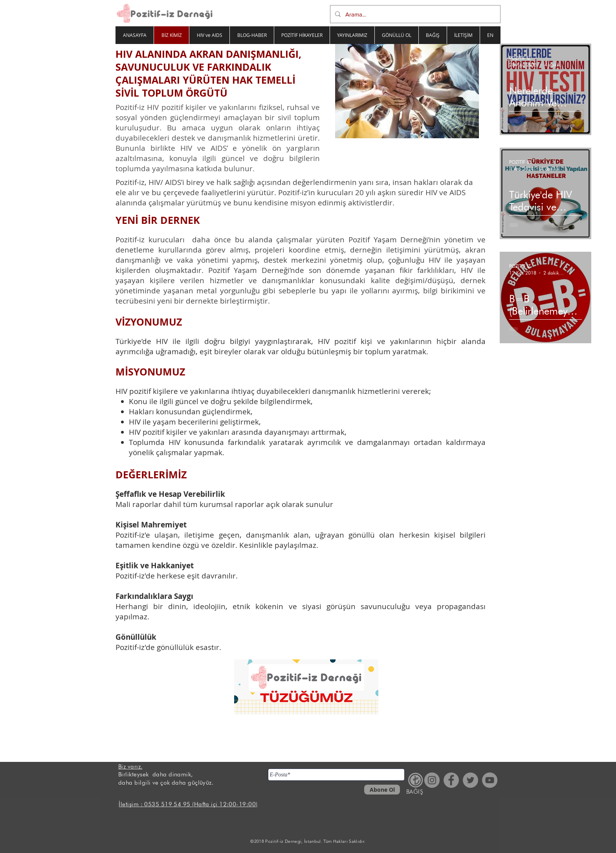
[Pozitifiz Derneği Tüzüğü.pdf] (306, 688)
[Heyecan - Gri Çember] (470, 780)
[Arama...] (414, 14)
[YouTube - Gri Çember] (490, 780)
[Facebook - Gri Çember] (451, 780)
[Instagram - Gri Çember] (432, 780)
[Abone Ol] (382, 790)
